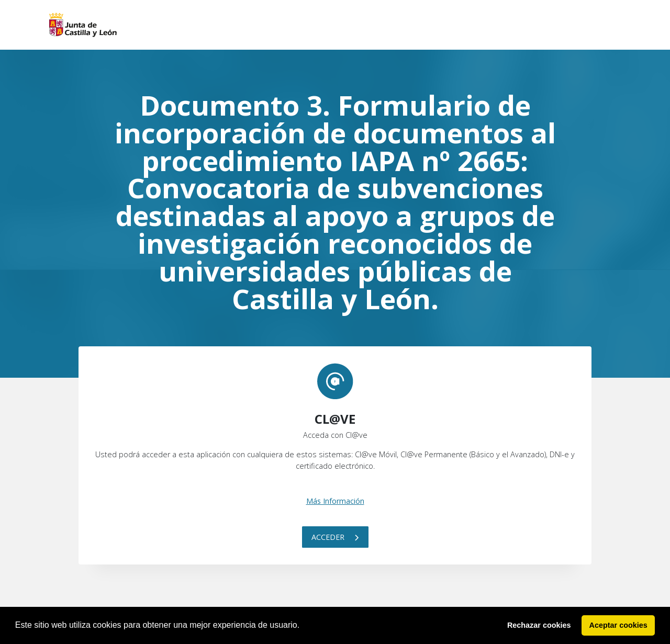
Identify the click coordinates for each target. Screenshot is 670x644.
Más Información (335, 501)
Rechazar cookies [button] (539, 625)
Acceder (335, 537)
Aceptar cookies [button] (618, 625)
